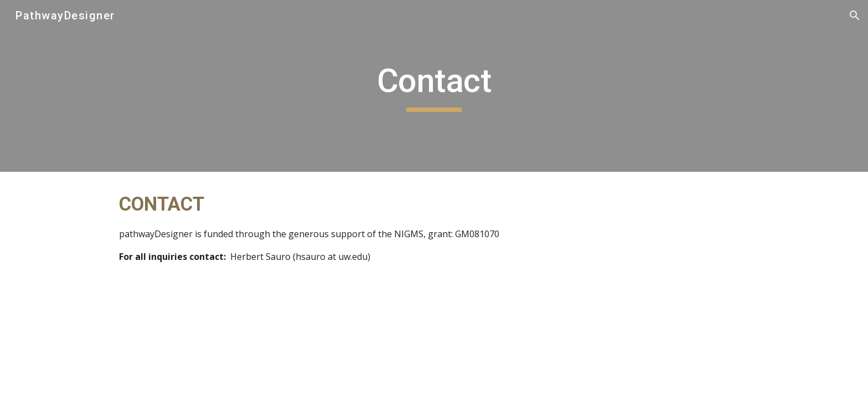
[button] (855, 16)
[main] (434, 86)
